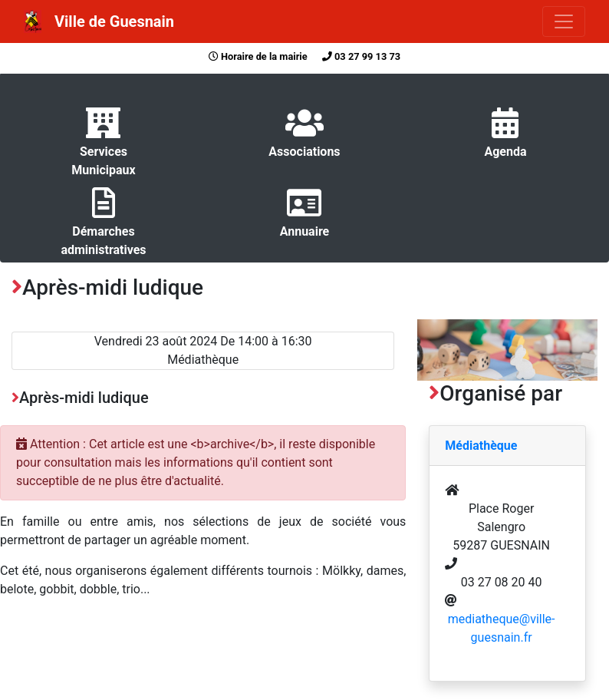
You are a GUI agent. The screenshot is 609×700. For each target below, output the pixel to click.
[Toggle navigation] (564, 21)
